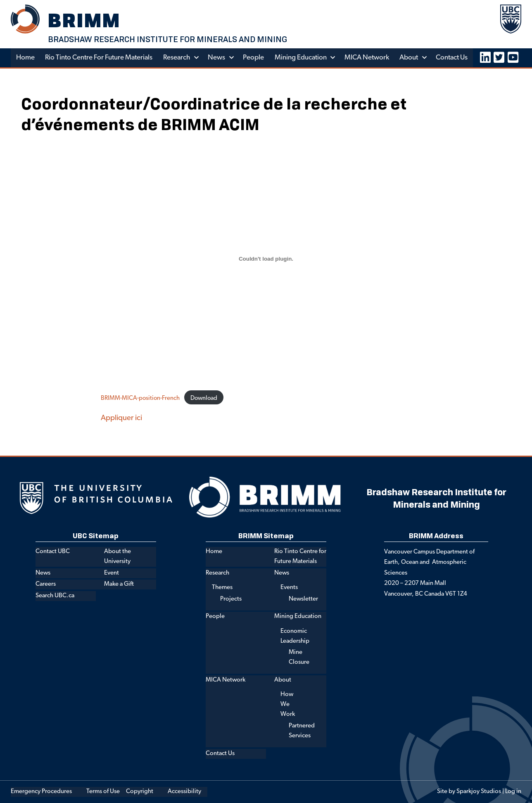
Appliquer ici (121, 418)
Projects (231, 599)
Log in (513, 792)
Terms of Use (103, 792)
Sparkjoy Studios (479, 792)
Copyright (140, 792)
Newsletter (303, 599)
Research (177, 58)
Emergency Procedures (41, 792)
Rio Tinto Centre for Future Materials (100, 58)
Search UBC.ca (55, 596)
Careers (46, 585)
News (218, 58)
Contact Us (454, 58)
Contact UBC (53, 552)
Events (289, 588)
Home (25, 58)
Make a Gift (119, 585)
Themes (222, 588)
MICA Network (368, 58)
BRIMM (85, 20)
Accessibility (184, 792)
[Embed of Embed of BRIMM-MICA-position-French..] (266, 259)
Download (205, 398)
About (410, 58)
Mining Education (302, 58)
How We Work (288, 705)
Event (112, 573)
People (255, 58)
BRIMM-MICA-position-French (141, 398)
